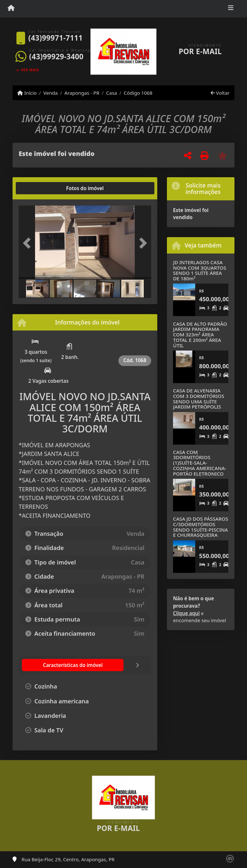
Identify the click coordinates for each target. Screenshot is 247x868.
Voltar (220, 93)
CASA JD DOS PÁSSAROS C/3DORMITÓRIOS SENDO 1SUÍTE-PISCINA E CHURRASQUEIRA (201, 527)
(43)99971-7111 (55, 38)
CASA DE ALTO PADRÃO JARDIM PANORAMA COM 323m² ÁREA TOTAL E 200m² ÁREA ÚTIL (200, 335)
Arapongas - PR (82, 93)
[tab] (39, 188)
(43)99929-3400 (56, 57)
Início (27, 93)
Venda (51, 93)
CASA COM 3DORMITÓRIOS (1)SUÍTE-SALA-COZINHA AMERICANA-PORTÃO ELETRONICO (200, 463)
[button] (29, 243)
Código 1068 (138, 93)
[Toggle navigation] (231, 9)
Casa (112, 93)
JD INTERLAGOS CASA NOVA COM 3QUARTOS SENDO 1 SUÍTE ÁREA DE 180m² (200, 270)
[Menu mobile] (11, 8)
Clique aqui (186, 613)
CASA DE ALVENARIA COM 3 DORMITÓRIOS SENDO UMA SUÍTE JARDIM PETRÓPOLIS (199, 399)
